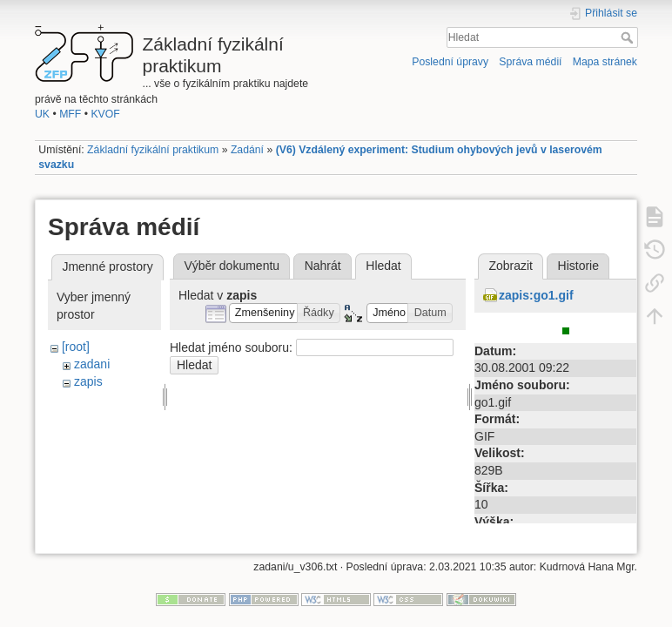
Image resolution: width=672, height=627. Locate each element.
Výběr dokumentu (232, 266)
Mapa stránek (605, 62)
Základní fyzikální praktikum (153, 150)
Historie (578, 266)
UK (42, 114)
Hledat (629, 37)
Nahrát (323, 266)
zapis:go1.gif (536, 295)
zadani (92, 364)
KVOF (105, 114)
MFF (70, 114)
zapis (88, 381)
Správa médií (530, 62)
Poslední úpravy (450, 62)
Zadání (247, 150)
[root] (76, 347)
